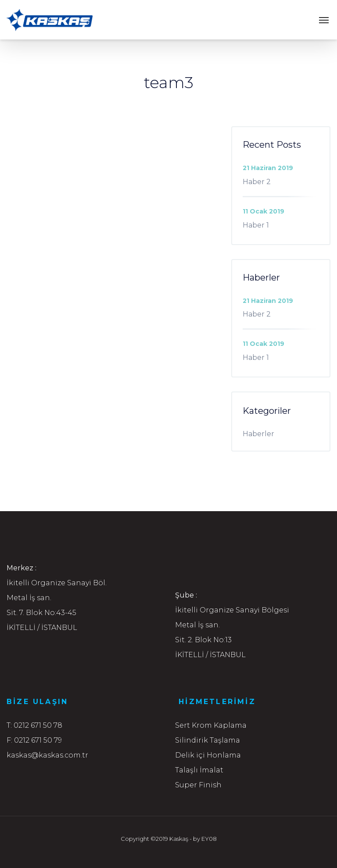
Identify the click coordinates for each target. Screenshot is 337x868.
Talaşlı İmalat (199, 770)
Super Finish (198, 785)
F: (9, 740)
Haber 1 (256, 225)
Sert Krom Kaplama (211, 725)
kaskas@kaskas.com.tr (47, 755)
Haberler (258, 434)
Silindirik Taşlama (208, 740)
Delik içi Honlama (208, 755)
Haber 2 (257, 182)
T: (9, 725)
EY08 (209, 839)
